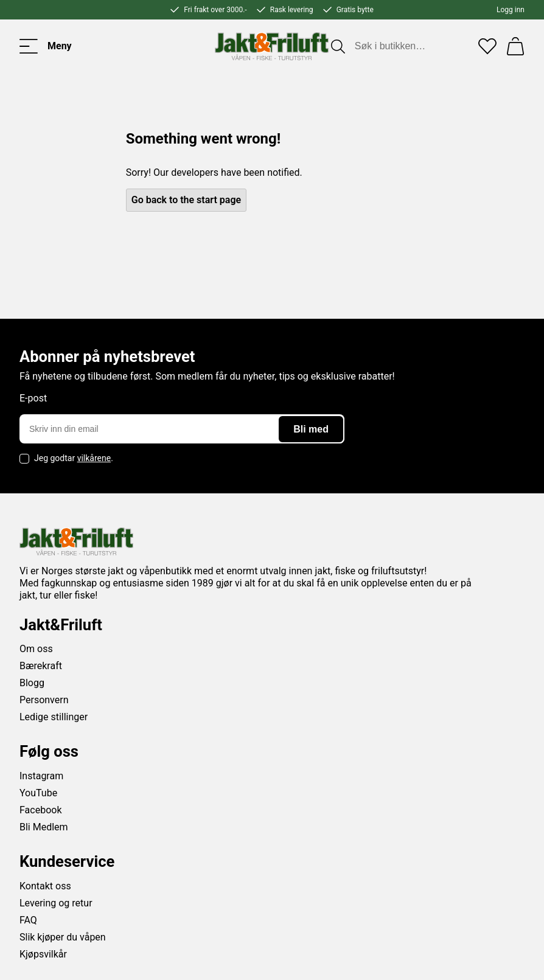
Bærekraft (41, 666)
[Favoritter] (487, 46)
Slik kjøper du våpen (63, 937)
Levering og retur (56, 903)
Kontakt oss (45, 886)
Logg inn (511, 10)
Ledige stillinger (54, 717)
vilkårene (94, 458)
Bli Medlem (44, 827)
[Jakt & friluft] (272, 46)
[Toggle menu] (46, 46)
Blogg (32, 683)
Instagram (41, 776)
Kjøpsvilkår (43, 954)
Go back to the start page (186, 200)
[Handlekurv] (515, 46)
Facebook (40, 810)
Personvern (44, 700)
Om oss (36, 649)
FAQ (28, 920)
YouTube (38, 793)
